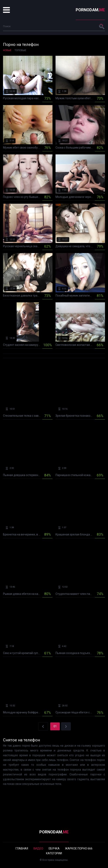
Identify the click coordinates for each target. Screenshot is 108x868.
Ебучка (54, 848)
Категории (54, 853)
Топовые (20, 50)
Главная (22, 848)
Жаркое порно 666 (79, 848)
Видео (38, 848)
